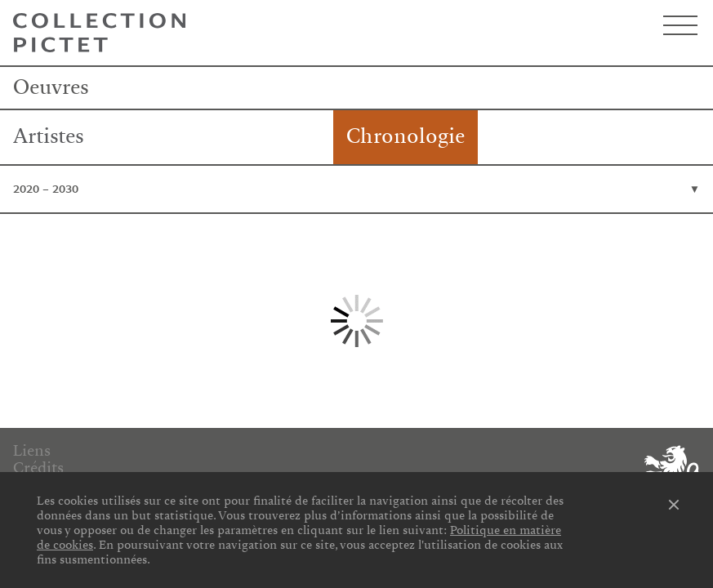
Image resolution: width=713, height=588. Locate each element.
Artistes (49, 136)
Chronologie (406, 136)
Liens (32, 451)
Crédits (38, 468)
